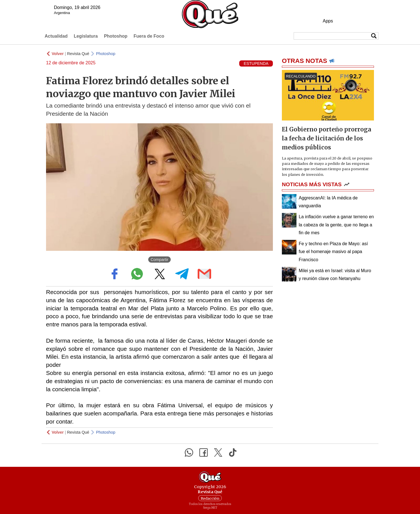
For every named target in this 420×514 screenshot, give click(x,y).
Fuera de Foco (149, 36)
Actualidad (56, 36)
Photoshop (116, 36)
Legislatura (86, 36)
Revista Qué (78, 54)
